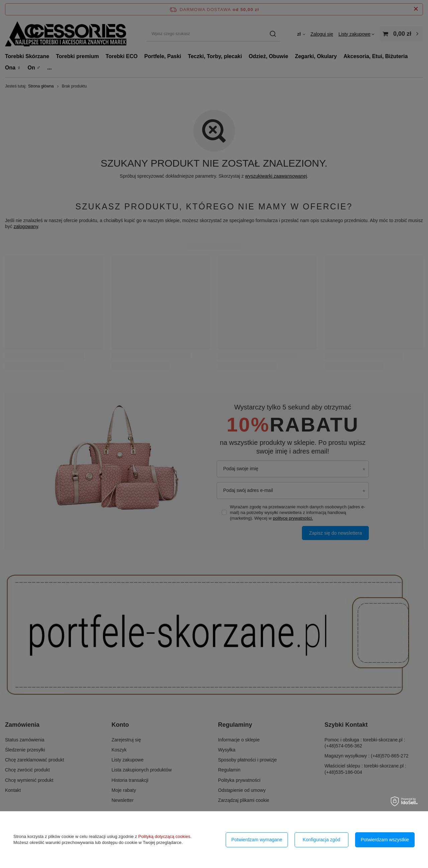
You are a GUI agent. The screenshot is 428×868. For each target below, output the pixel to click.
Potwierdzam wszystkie (385, 840)
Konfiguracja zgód (321, 840)
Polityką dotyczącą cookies (164, 836)
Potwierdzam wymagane (257, 840)
